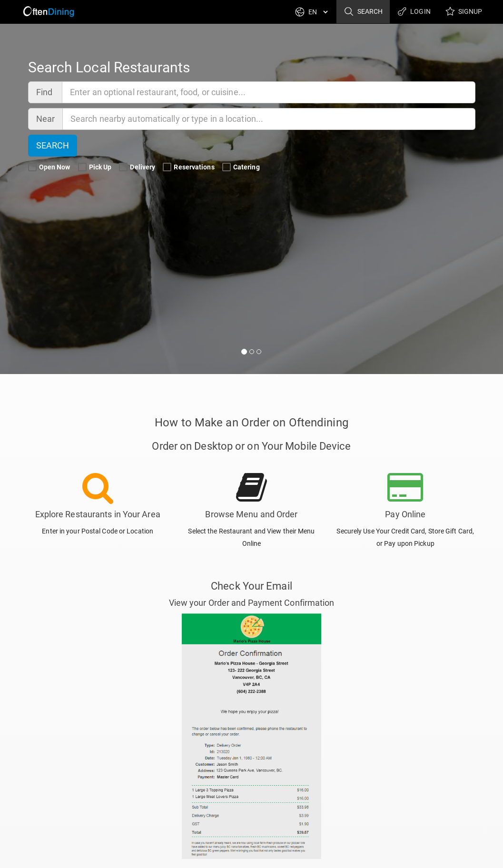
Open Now (50, 167)
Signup (464, 12)
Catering (242, 167)
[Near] (269, 119)
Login (414, 12)
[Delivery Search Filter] (123, 168)
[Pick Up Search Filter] (82, 168)
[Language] (318, 12)
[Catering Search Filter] (227, 168)
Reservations (189, 167)
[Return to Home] (48, 12)
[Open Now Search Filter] (32, 168)
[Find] (269, 92)
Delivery (138, 167)
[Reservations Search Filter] (167, 168)
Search (363, 12)
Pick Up (96, 167)
